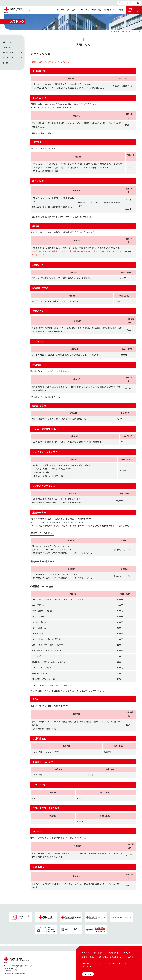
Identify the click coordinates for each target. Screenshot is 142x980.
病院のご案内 (96, 10)
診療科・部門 (84, 10)
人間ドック (125, 31)
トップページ (115, 31)
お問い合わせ (87, 963)
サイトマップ (87, 967)
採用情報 (120, 10)
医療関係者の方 (109, 10)
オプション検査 (8, 58)
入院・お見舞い (72, 10)
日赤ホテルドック (8, 52)
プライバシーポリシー (111, 963)
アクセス (98, 963)
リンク (124, 963)
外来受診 (60, 10)
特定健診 (5, 63)
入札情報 (88, 974)
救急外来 (131, 957)
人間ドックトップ (8, 42)
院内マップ (126, 953)
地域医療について (118, 957)
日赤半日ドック (8, 47)
